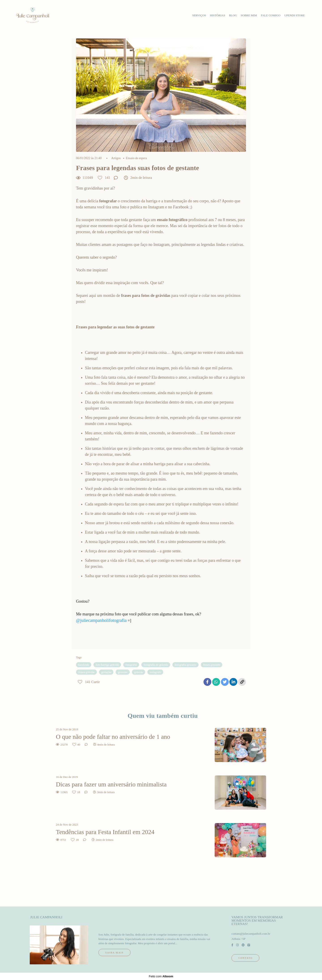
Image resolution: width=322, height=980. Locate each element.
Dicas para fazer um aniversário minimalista (111, 784)
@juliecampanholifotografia (101, 620)
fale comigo (271, 15)
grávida (139, 672)
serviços (199, 15)
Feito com (161, 976)
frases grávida (86, 672)
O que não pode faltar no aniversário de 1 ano (113, 737)
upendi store (294, 15)
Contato (245, 958)
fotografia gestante (185, 665)
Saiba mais (114, 953)
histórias (218, 15)
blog (233, 15)
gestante (123, 672)
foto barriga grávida (107, 665)
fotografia (131, 665)
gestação (106, 672)
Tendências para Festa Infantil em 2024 (106, 832)
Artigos (116, 158)
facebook (84, 665)
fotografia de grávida (156, 665)
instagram (155, 672)
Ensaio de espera (136, 158)
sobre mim (249, 15)
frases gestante (212, 665)
